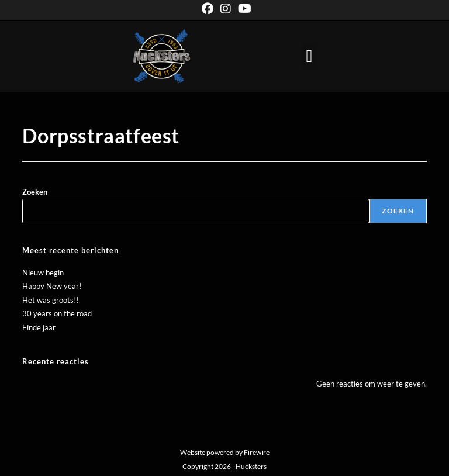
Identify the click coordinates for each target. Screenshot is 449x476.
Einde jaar (39, 327)
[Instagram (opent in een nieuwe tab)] (226, 9)
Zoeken (35, 192)
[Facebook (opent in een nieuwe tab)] (208, 9)
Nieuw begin (43, 273)
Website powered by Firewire (225, 452)
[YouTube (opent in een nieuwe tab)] (243, 9)
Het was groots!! (50, 300)
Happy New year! (52, 286)
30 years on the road (57, 313)
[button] (309, 56)
